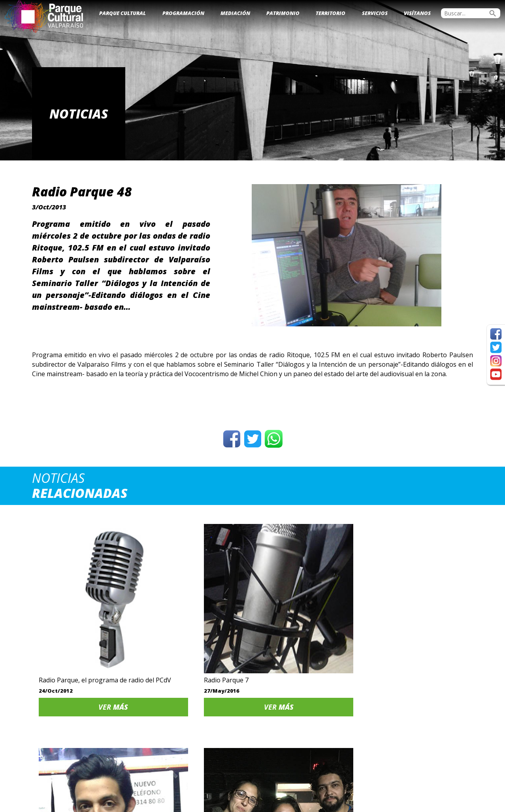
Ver (84, 669)
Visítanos (417, 13)
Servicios (375, 13)
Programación (183, 13)
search (493, 13)
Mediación (235, 13)
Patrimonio (283, 13)
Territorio (331, 13)
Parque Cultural (122, 13)
